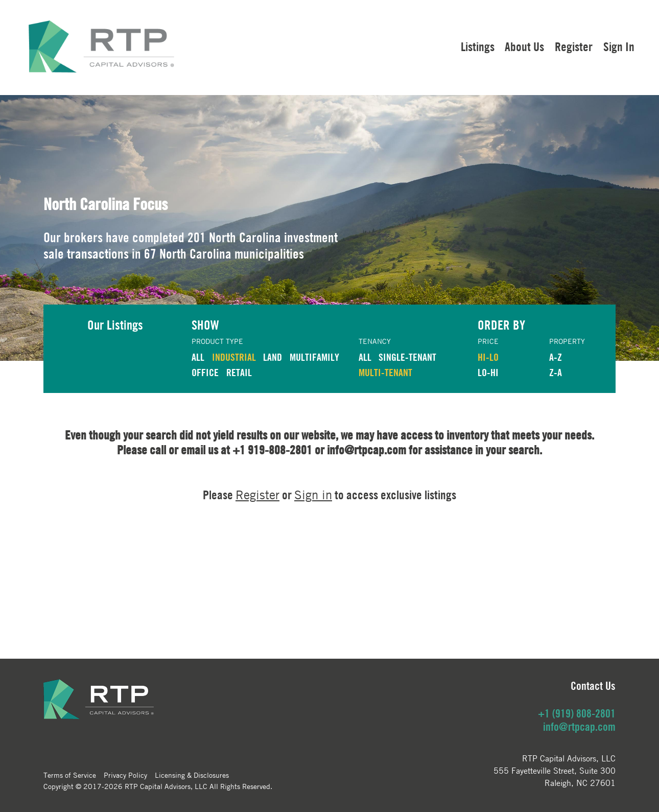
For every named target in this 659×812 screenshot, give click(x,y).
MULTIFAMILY (314, 357)
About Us (524, 47)
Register (574, 47)
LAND (273, 357)
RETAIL (239, 372)
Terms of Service (70, 775)
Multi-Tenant (385, 372)
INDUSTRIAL (234, 357)
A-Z (556, 357)
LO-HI (488, 372)
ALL (198, 357)
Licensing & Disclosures (192, 775)
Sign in (313, 495)
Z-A (556, 372)
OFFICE (205, 372)
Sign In (619, 47)
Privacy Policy (125, 775)
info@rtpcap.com (579, 727)
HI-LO (488, 357)
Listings (478, 47)
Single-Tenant (407, 357)
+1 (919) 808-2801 (577, 713)
